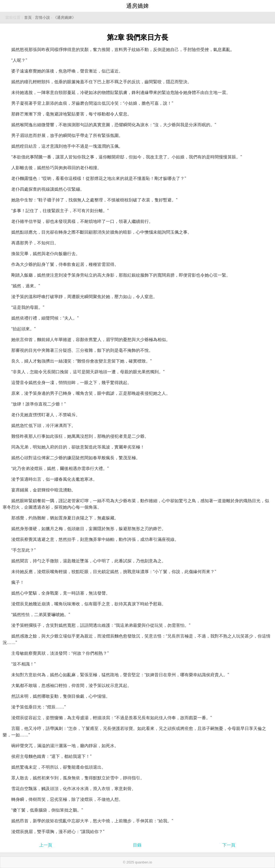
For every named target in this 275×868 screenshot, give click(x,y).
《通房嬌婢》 (64, 18)
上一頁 (46, 845)
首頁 (28, 18)
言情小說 (42, 18)
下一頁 (229, 845)
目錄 (137, 845)
